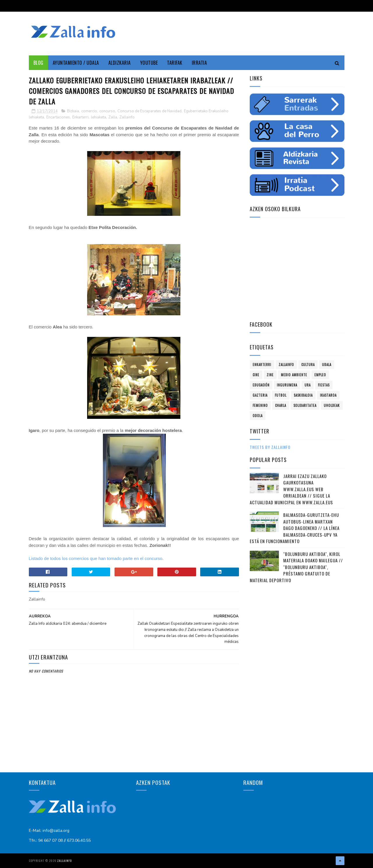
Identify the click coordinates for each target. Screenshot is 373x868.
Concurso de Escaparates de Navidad (149, 111)
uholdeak (332, 405)
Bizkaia (73, 111)
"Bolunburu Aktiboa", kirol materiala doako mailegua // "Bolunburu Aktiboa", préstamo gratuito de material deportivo (296, 567)
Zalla (113, 117)
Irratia (199, 63)
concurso (107, 111)
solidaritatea (305, 405)
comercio (89, 111)
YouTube (149, 63)
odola (258, 416)
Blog (38, 63)
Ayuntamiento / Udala (76, 63)
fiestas (324, 385)
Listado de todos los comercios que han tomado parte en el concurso (96, 558)
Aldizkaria (120, 63)
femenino (260, 405)
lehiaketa (98, 117)
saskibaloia (303, 395)
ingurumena (287, 385)
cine (256, 375)
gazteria (260, 395)
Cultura (308, 365)
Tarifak (175, 63)
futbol (281, 395)
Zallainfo (127, 117)
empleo (320, 375)
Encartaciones (58, 117)
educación (261, 385)
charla (281, 405)
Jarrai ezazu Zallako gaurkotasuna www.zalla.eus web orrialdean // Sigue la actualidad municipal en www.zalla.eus (291, 489)
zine (270, 375)
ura (308, 385)
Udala (327, 365)
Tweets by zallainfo (270, 447)
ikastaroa (328, 395)
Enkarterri (80, 117)
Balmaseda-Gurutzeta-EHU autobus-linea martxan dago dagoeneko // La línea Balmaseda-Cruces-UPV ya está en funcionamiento (295, 528)
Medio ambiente (294, 375)
